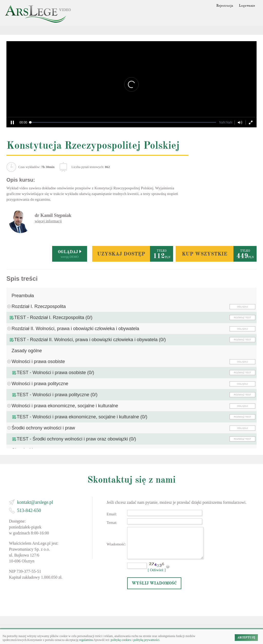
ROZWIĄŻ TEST (243, 317)
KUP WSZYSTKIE (205, 254)
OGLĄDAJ (242, 307)
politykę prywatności (146, 640)
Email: (112, 514)
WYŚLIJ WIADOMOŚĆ (154, 583)
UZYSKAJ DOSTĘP (121, 254)
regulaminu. (86, 640)
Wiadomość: (116, 544)
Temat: (112, 523)
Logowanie (247, 6)
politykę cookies (121, 640)
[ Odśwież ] (157, 570)
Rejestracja (225, 6)
